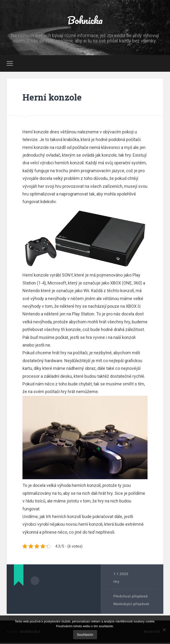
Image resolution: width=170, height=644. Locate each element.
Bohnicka (85, 21)
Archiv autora (35, 581)
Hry (116, 583)
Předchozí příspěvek (131, 597)
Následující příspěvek (132, 605)
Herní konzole (55, 98)
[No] (164, 630)
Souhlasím (85, 635)
